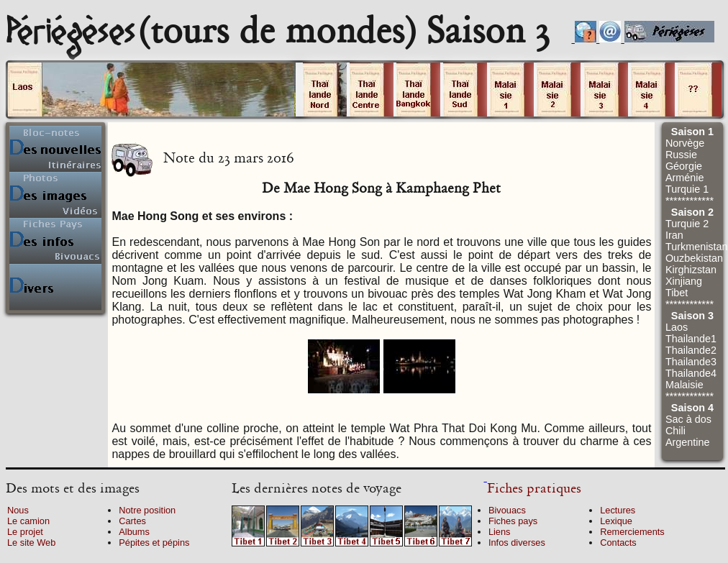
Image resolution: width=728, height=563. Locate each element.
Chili (675, 431)
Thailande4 (691, 373)
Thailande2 (691, 350)
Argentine (688, 442)
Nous (18, 510)
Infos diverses (517, 543)
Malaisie (684, 385)
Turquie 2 (687, 224)
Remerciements (632, 532)
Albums (134, 532)
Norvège (685, 143)
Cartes (132, 521)
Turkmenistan (697, 247)
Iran (674, 235)
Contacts (618, 543)
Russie (681, 155)
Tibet (677, 293)
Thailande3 (691, 362)
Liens (500, 532)
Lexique (616, 521)
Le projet (25, 532)
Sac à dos (688, 419)
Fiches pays (513, 521)
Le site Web (31, 543)
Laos (677, 327)
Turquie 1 (687, 189)
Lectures (618, 510)
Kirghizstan (691, 270)
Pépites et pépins (154, 543)
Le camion (28, 521)
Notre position (147, 510)
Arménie (685, 178)
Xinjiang (684, 281)
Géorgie (684, 166)
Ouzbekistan (694, 258)
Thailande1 (691, 339)
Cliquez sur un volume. (152, 90)
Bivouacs (507, 510)
